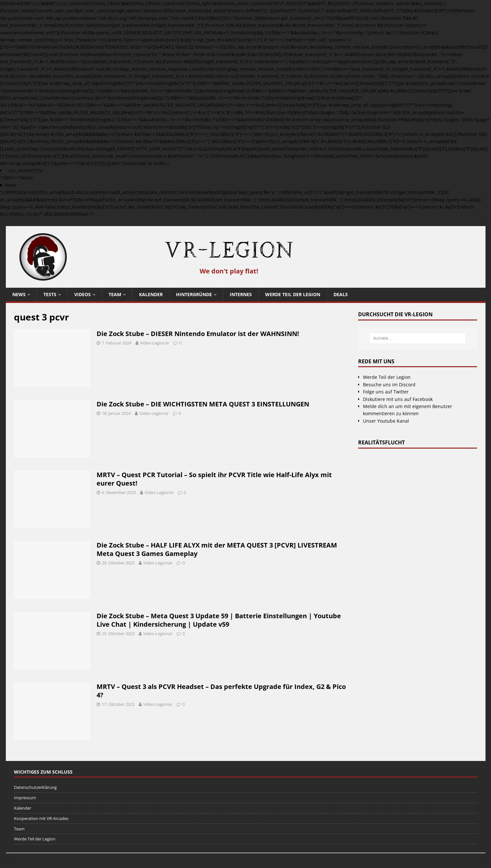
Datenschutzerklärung (35, 787)
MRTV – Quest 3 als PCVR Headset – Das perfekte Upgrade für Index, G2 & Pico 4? (221, 691)
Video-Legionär (155, 343)
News (19, 294)
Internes (241, 294)
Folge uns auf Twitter (386, 392)
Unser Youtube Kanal (386, 421)
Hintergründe (194, 294)
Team (115, 294)
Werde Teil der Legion (293, 294)
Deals (341, 294)
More (11, 185)
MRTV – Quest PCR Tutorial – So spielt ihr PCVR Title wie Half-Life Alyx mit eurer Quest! (214, 479)
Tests (50, 294)
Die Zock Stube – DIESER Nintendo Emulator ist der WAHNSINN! (198, 334)
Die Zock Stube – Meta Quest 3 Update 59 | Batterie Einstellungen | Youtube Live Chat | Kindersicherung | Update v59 (219, 620)
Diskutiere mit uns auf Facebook (398, 399)
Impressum (25, 798)
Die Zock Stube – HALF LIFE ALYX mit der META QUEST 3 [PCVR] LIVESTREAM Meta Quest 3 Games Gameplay (217, 549)
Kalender (151, 294)
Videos (82, 294)
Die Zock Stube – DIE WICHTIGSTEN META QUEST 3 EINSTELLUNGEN (203, 404)
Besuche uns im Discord (389, 385)
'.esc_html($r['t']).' (25, 170)
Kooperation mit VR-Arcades (41, 818)
